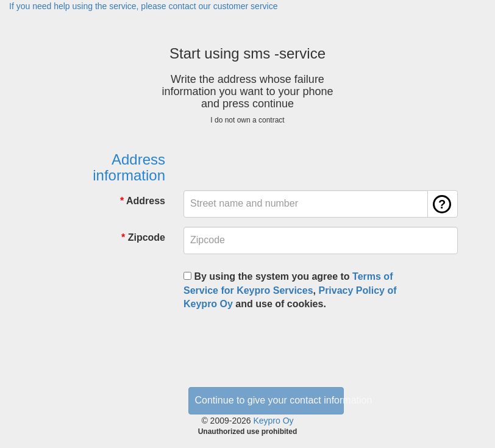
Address (146, 201)
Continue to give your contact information (269, 400)
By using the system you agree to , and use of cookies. (290, 290)
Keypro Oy (273, 421)
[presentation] (276, 344)
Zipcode (147, 237)
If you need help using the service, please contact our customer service (143, 6)
